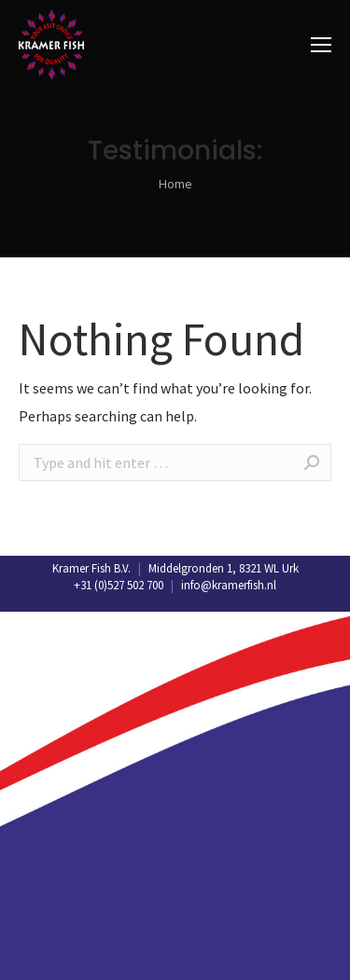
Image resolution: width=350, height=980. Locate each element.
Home (175, 184)
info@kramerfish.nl (229, 585)
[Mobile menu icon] (321, 45)
